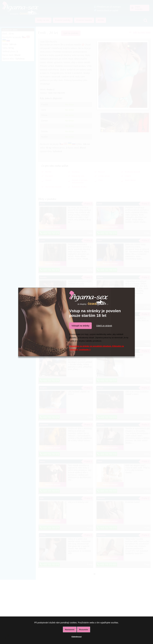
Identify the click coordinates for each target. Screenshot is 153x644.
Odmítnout (76, 637)
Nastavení (70, 630)
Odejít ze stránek (104, 326)
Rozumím (84, 630)
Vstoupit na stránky (80, 326)
